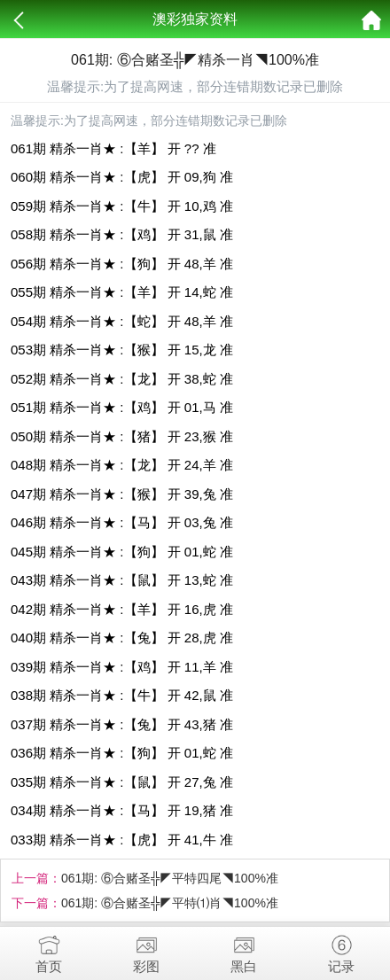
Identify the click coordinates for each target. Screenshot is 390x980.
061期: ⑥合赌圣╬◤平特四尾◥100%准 (170, 878)
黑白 (244, 950)
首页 (49, 950)
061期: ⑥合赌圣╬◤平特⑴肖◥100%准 (170, 903)
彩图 (146, 950)
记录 (341, 950)
